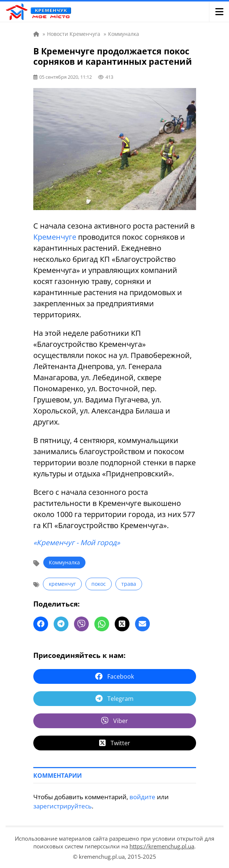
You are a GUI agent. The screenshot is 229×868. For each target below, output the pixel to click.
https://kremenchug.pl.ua (162, 846)
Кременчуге (55, 237)
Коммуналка (64, 562)
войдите (142, 797)
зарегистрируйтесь (63, 806)
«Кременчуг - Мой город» (77, 543)
